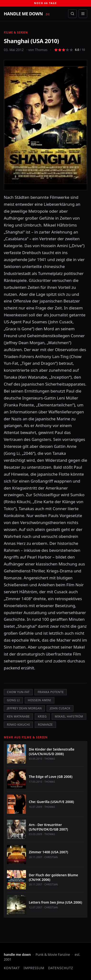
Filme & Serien (16, 32)
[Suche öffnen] (72, 14)
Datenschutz (61, 968)
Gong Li (13, 700)
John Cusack (60, 708)
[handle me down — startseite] (27, 14)
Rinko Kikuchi (18, 725)
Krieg (42, 716)
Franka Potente (51, 692)
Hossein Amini (40, 700)
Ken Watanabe (18, 716)
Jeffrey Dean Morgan (24, 708)
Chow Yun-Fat (18, 692)
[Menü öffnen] (83, 14)
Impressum (34, 968)
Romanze (45, 725)
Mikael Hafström (69, 716)
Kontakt (12, 968)
